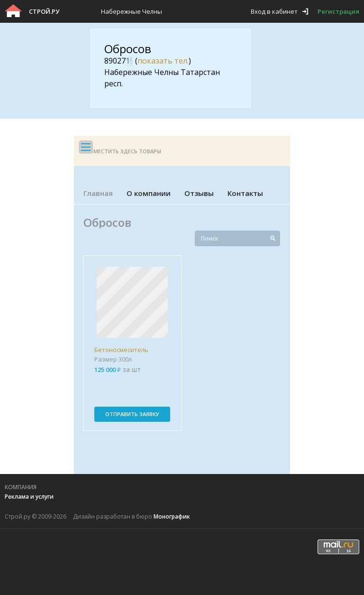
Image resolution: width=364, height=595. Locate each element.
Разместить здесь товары (122, 151)
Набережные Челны (132, 11)
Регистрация (338, 11)
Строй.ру (44, 11)
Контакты (245, 193)
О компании (149, 193)
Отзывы (199, 193)
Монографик (172, 516)
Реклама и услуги (29, 497)
